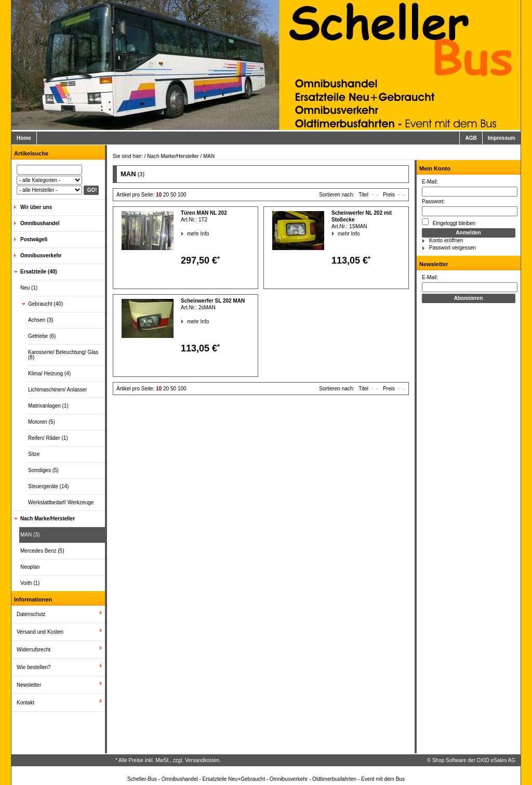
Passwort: (433, 201)
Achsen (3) (41, 320)
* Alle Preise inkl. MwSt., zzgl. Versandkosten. (168, 760)
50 (173, 195)
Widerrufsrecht (34, 650)
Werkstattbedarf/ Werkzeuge (61, 502)
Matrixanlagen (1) (48, 406)
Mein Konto (435, 168)
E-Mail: (430, 182)
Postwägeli (34, 239)
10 (159, 195)
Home (24, 138)
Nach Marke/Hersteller (48, 519)
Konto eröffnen (446, 240)
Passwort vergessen (453, 248)
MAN (209, 156)
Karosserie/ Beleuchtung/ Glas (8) (63, 355)
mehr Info (187, 234)
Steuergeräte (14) (48, 486)
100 (182, 195)
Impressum (502, 138)
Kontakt (25, 703)
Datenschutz (31, 614)
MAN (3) (30, 535)
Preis (389, 195)
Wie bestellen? (34, 667)
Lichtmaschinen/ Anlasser (57, 390)
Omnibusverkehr (41, 256)
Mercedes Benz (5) (42, 551)
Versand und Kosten (40, 632)
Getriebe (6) (42, 336)
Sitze (34, 454)
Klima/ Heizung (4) (49, 374)
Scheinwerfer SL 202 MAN (213, 301)
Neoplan (30, 567)
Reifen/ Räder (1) (48, 438)
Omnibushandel (40, 223)
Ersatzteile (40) (39, 272)
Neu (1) (29, 288)
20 (166, 195)
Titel (363, 195)
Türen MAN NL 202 (204, 213)
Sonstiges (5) (43, 470)
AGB (471, 138)
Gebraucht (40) (45, 304)
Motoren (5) (42, 422)
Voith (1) (30, 583)
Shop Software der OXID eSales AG (474, 760)
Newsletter (29, 685)
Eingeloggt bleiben (449, 222)
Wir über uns (36, 207)
